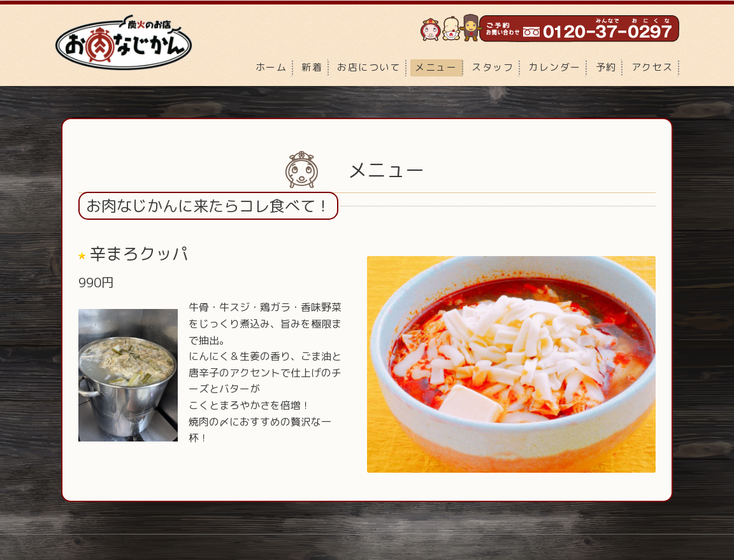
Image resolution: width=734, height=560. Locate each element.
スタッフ (493, 67)
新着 (312, 67)
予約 (606, 67)
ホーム (271, 67)
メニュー (436, 67)
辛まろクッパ (139, 253)
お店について (369, 67)
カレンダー (555, 67)
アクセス (652, 67)
